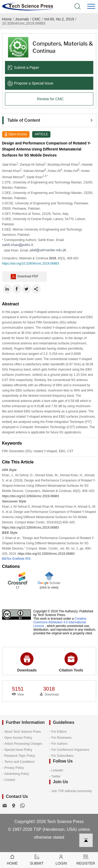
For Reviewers (62, 738)
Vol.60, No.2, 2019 (59, 19)
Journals (22, 19)
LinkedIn (57, 770)
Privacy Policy (14, 768)
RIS (28, 559)
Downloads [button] (27, 662)
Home (7, 19)
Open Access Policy (18, 738)
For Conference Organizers (70, 750)
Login (61, 859)
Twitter (56, 776)
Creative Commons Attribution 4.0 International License (60, 622)
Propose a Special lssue (30, 83)
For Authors (60, 744)
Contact (10, 780)
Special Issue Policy (18, 750)
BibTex (7, 559)
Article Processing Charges (23, 744)
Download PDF (25, 277)
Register (86, 859)
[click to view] (49, 587)
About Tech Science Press (23, 732)
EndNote (18, 559)
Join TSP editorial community (72, 791)
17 (18, 587)
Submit (37, 859)
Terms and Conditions (20, 762)
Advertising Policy (17, 774)
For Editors (59, 732)
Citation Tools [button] (71, 662)
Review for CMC (50, 99)
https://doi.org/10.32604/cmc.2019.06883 (31, 264)
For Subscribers (63, 756)
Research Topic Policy (20, 756)
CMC (36, 19)
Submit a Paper (24, 68)
